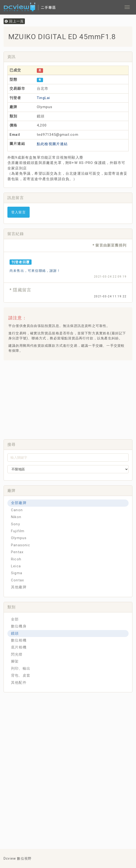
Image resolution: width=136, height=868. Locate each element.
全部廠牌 (19, 503)
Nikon (16, 517)
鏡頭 (15, 633)
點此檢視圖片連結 (52, 144)
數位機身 (19, 626)
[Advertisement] (72, 399)
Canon (17, 510)
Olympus (19, 538)
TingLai (43, 98)
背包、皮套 (21, 675)
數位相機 (19, 640)
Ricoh (16, 559)
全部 (15, 619)
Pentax (17, 552)
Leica (16, 566)
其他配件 (19, 683)
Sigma (17, 573)
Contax (17, 580)
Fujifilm (18, 531)
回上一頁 (14, 21)
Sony (16, 524)
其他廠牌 (19, 587)
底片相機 (19, 647)
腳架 (15, 661)
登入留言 (19, 212)
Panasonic (21, 545)
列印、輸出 (21, 668)
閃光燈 (17, 654)
